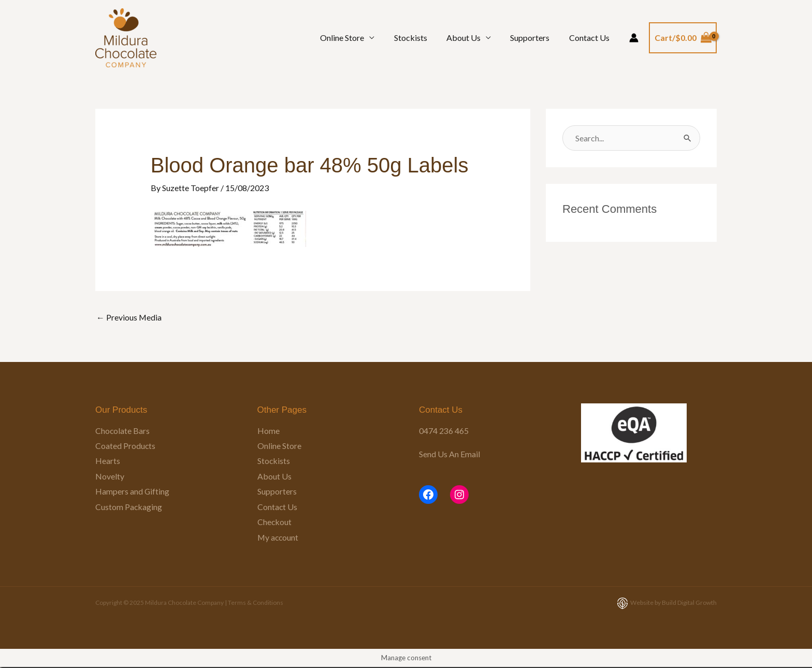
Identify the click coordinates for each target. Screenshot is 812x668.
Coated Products (126, 446)
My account (279, 538)
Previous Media (129, 317)
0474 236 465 (444, 431)
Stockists (420, 38)
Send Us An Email (450, 454)
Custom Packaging (129, 507)
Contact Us (590, 38)
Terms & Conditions (256, 604)
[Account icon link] (634, 38)
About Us (470, 38)
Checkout (275, 523)
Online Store (354, 38)
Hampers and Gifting (133, 492)
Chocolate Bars (123, 431)
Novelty (110, 477)
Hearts (108, 461)
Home (269, 431)
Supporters (534, 38)
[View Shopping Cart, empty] (683, 38)
